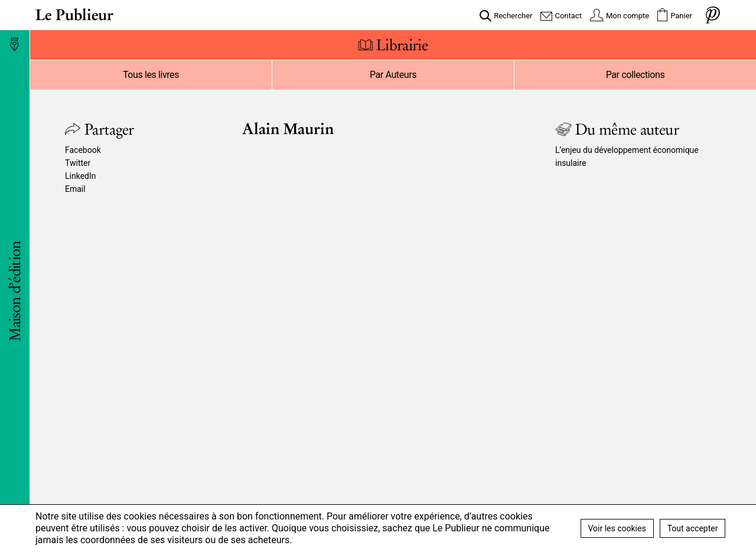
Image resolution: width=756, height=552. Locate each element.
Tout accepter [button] (693, 528)
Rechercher (513, 16)
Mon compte (628, 16)
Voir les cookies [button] (617, 528)
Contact (568, 16)
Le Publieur (74, 15)
